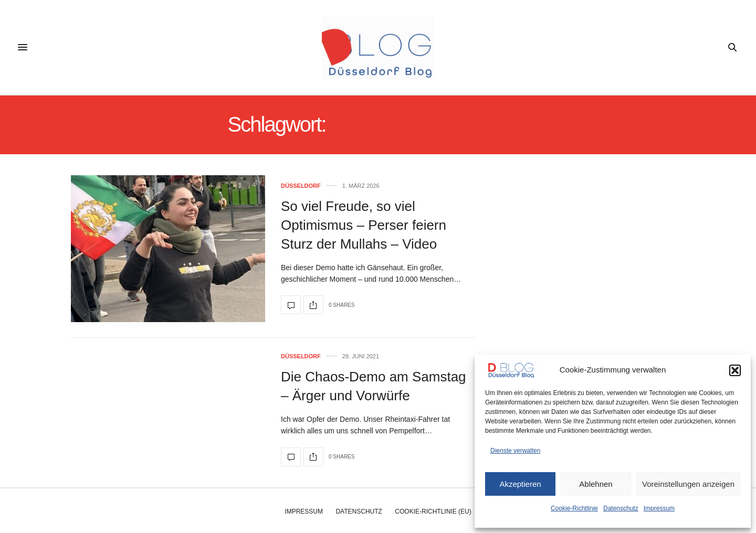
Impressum (659, 508)
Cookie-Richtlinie (574, 508)
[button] (735, 370)
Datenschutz (621, 508)
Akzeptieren (520, 484)
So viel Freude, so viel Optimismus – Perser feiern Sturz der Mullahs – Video (364, 225)
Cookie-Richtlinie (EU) (433, 511)
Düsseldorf (301, 186)
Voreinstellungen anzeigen (688, 484)
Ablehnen (596, 484)
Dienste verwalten (515, 451)
